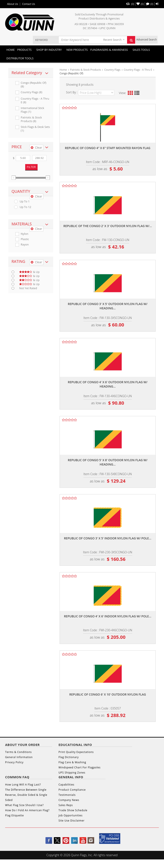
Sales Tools (141, 50)
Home (11, 50)
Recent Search (112, 40)
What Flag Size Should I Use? (24, 805)
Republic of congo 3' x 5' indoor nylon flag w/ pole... (108, 538)
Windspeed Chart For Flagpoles (80, 767)
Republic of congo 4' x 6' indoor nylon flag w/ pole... (108, 616)
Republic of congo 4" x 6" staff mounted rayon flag (108, 148)
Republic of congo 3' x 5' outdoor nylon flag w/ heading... (108, 306)
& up (29, 272)
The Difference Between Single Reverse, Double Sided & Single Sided (26, 795)
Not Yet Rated (28, 288)
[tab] (31, 73)
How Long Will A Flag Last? (23, 785)
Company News (69, 800)
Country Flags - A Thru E (138, 70)
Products (24, 50)
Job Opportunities (70, 815)
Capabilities (66, 785)
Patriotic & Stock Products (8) (31, 119)
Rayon (25, 245)
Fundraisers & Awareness (109, 50)
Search (132, 41)
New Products (77, 50)
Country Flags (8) (31, 92)
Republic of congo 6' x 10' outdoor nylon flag (108, 694)
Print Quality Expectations (76, 752)
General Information (19, 757)
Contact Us (29, 4)
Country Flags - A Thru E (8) (35, 100)
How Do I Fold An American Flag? (27, 810)
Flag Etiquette (14, 815)
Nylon (24, 234)
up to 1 (25, 201)
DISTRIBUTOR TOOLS (20, 58)
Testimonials (67, 795)
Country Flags (112, 70)
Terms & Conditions (18, 752)
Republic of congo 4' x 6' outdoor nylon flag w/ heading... (108, 384)
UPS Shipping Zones (72, 773)
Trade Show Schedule (73, 810)
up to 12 (25, 207)
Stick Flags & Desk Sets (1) (35, 129)
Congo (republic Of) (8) (34, 85)
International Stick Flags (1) (32, 110)
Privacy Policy (14, 762)
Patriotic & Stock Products (85, 70)
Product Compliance (72, 790)
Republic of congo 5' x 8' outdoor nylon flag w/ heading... (108, 462)
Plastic (25, 239)
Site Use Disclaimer (72, 821)
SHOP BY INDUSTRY (49, 50)
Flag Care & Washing (72, 762)
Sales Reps (66, 805)
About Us (12, 4)
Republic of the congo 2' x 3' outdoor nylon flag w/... (108, 226)
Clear (36, 147)
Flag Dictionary (69, 757)
